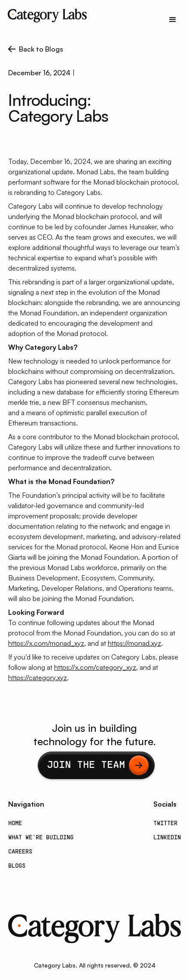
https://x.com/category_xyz (95, 667)
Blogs (17, 866)
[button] (173, 20)
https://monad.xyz (134, 643)
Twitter (165, 824)
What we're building (41, 838)
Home (15, 824)
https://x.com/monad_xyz (46, 643)
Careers (20, 852)
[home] (45, 15)
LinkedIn (167, 838)
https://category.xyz (38, 678)
